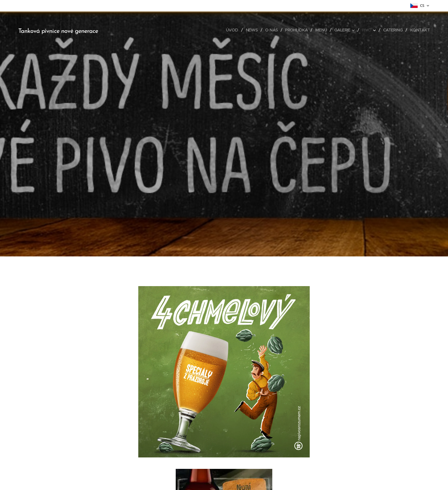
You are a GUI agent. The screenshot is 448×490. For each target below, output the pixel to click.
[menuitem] (225, 30)
